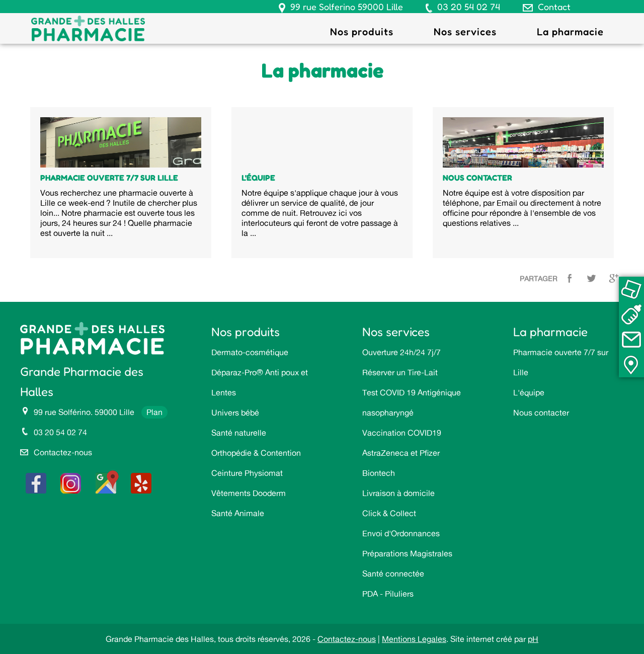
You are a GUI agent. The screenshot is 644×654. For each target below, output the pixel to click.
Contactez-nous (63, 452)
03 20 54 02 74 (469, 7)
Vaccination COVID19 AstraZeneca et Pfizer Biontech (402, 453)
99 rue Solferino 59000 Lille (347, 7)
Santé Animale (238, 513)
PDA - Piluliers (388, 594)
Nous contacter (541, 413)
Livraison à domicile (398, 493)
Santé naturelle (239, 433)
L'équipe (529, 392)
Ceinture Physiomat (247, 473)
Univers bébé (235, 413)
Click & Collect (389, 513)
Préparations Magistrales (407, 553)
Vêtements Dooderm (249, 493)
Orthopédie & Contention (256, 453)
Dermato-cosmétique (250, 352)
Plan (154, 412)
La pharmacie (570, 32)
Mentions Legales (414, 639)
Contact (554, 7)
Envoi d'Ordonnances (401, 533)
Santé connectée (393, 574)
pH (533, 639)
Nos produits (362, 32)
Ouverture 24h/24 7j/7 (401, 352)
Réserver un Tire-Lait (400, 372)
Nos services (465, 32)
